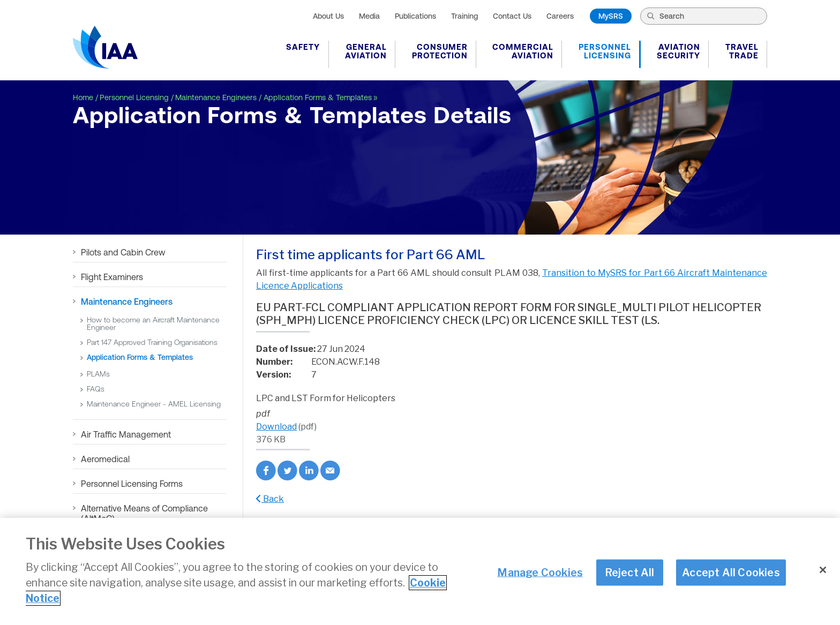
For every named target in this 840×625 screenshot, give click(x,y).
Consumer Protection (440, 51)
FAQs (96, 389)
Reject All (630, 572)
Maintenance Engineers (216, 97)
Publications (415, 16)
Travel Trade (742, 51)
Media (369, 16)
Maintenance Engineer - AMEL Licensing (154, 404)
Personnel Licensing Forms (132, 484)
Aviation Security (678, 51)
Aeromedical (105, 459)
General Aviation (366, 51)
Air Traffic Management (126, 434)
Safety (303, 47)
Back (270, 499)
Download (276, 427)
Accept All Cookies (731, 572)
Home (83, 97)
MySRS (611, 16)
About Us (328, 16)
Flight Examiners (112, 277)
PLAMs (98, 374)
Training (464, 16)
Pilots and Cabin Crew (123, 252)
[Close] (823, 570)
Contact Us (512, 16)
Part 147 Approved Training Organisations (152, 342)
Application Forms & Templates (318, 97)
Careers (560, 16)
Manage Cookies (540, 572)
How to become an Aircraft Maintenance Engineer (153, 323)
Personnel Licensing (605, 51)
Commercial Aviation (523, 51)
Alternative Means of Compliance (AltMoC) (144, 513)
